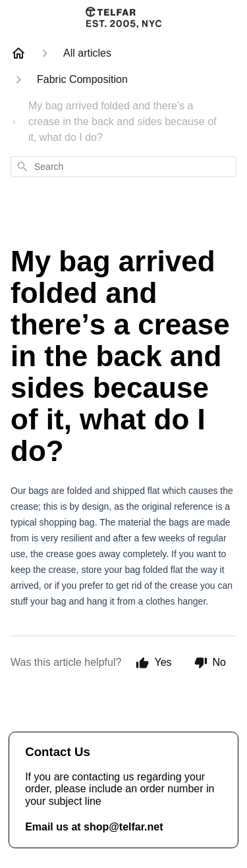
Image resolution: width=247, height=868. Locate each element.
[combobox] (123, 167)
